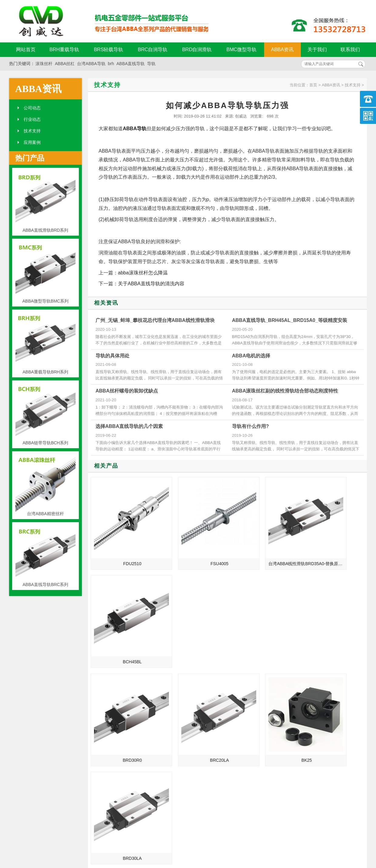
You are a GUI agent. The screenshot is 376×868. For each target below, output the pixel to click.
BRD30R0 (124, 627)
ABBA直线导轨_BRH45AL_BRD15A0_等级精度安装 (290, 320)
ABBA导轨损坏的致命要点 (296, 696)
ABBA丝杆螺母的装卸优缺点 (127, 391)
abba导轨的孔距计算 (291, 747)
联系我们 (350, 50)
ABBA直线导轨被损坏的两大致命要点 (304, 704)
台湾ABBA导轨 (91, 64)
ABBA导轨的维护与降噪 (294, 738)
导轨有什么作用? (250, 426)
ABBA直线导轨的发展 (106, 696)
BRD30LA (333, 627)
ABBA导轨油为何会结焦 (294, 687)
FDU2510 (124, 546)
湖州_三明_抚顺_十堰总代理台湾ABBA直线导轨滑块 (118, 738)
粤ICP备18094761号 (281, 832)
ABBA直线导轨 (131, 64)
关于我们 (317, 50)
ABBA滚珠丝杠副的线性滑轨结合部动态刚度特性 (285, 391)
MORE (172, 670)
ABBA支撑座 (283, 730)
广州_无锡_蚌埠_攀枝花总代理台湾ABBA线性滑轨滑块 (155, 320)
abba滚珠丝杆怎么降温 (143, 273)
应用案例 (32, 142)
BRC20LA (193, 627)
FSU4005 (193, 546)
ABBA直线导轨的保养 (292, 713)
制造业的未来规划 (102, 704)
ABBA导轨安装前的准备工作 (298, 721)
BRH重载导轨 (64, 50)
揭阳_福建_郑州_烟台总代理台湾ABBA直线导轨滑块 (118, 747)
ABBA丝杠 (65, 64)
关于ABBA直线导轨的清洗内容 (151, 284)
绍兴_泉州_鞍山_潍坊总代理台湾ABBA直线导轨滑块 (118, 730)
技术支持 (32, 131)
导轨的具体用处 (112, 356)
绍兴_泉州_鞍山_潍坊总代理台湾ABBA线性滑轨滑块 (118, 721)
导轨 (151, 64)
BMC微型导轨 (242, 50)
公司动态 (32, 108)
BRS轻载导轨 (108, 50)
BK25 (263, 627)
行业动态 (32, 119)
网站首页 (26, 50)
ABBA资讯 (282, 50)
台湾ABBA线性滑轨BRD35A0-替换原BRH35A (264, 546)
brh (111, 64)
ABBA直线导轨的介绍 (106, 687)
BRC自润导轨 (153, 50)
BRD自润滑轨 (197, 50)
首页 (313, 85)
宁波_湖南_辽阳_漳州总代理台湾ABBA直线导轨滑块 (118, 713)
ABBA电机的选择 (251, 356)
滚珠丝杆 (44, 64)
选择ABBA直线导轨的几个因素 (129, 426)
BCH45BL (333, 546)
